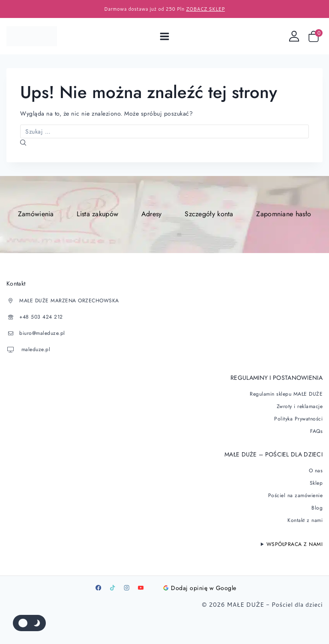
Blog (317, 508)
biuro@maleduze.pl (42, 333)
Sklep (316, 483)
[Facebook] (98, 588)
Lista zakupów (97, 214)
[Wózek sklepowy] (315, 36)
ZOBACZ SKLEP (205, 9)
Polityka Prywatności (298, 419)
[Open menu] (165, 36)
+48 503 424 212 (41, 317)
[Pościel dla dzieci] (32, 36)
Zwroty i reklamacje (300, 406)
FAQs (316, 431)
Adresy (152, 214)
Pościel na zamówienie (296, 495)
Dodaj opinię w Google (200, 588)
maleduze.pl (35, 349)
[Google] (155, 588)
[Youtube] (141, 588)
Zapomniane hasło (284, 214)
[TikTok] (112, 588)
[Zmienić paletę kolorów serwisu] (29, 623)
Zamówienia (36, 214)
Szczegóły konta (209, 214)
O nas (316, 471)
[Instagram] (126, 588)
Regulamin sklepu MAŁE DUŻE (286, 394)
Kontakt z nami (305, 520)
